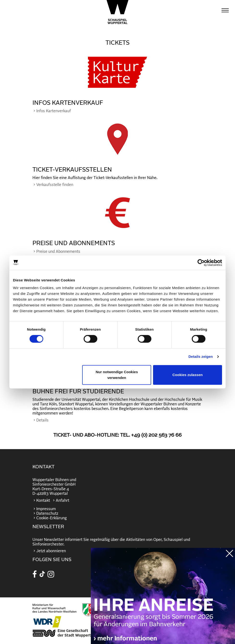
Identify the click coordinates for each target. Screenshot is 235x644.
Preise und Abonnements (58, 252)
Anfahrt (62, 501)
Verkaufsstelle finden (55, 185)
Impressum (46, 509)
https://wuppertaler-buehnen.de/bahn (163, 601)
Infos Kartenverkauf (54, 111)
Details (42, 420)
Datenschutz (47, 514)
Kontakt (43, 501)
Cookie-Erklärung (52, 518)
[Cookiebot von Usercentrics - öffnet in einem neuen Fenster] (201, 263)
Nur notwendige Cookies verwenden (117, 375)
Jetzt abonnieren (51, 551)
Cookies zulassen (188, 375)
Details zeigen (201, 356)
